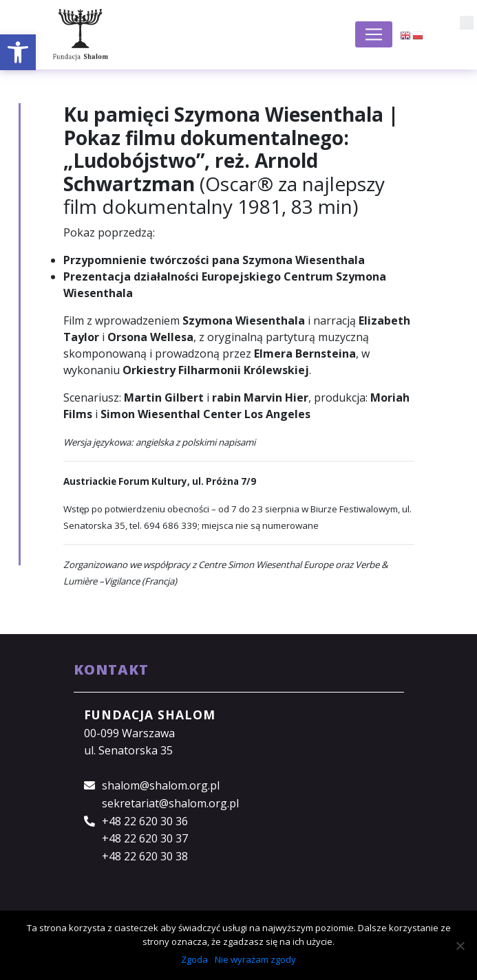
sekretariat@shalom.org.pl (170, 803)
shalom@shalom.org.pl (161, 785)
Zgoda (194, 959)
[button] (18, 52)
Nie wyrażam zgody (255, 959)
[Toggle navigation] (374, 34)
